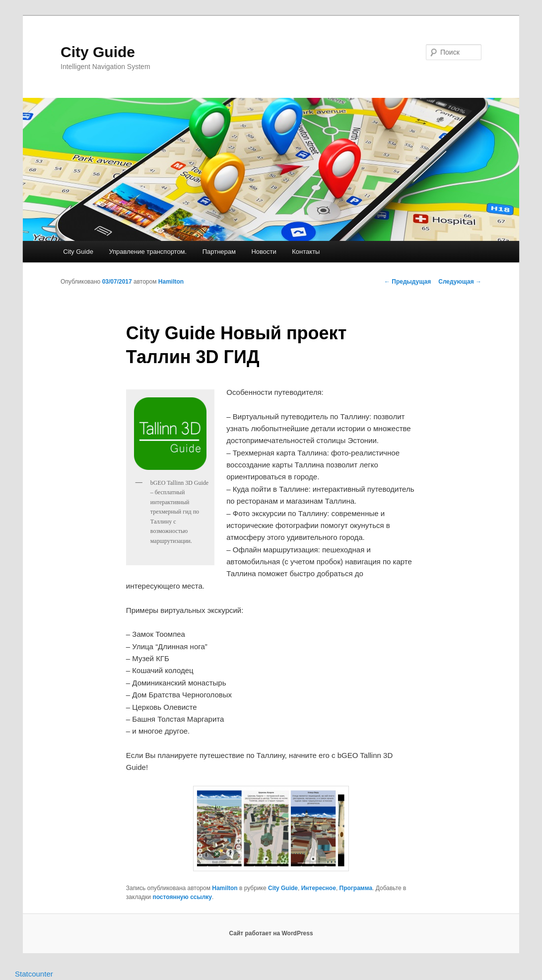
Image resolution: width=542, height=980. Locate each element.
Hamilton (171, 282)
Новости (264, 252)
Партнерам (219, 252)
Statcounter (34, 974)
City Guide (98, 52)
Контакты (306, 252)
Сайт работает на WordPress (271, 933)
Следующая (460, 282)
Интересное (319, 888)
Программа (356, 888)
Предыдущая (407, 282)
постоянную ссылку (182, 897)
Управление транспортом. (148, 252)
